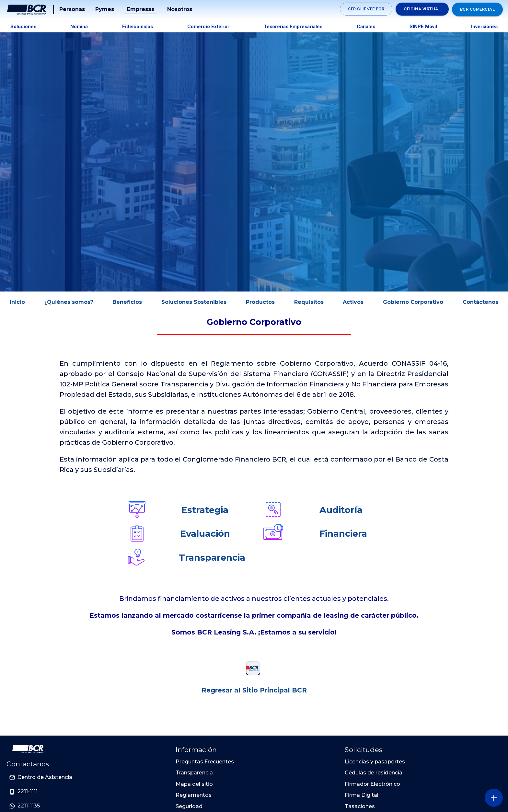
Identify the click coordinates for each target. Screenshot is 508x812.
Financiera (343, 534)
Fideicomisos (138, 27)
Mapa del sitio (194, 784)
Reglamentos (194, 795)
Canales (366, 27)
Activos (353, 302)
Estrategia (205, 510)
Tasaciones (360, 806)
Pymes (105, 9)
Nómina (79, 27)
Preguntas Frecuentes (205, 762)
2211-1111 (28, 791)
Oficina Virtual (422, 9)
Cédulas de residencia (374, 773)
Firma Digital (362, 795)
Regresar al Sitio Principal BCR (254, 690)
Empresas (141, 9)
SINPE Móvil (423, 27)
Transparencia (212, 558)
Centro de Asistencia (45, 777)
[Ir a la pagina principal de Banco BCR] (28, 749)
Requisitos (309, 302)
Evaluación (205, 534)
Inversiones (484, 27)
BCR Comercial (477, 9)
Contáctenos (480, 302)
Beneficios (127, 302)
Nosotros (180, 9)
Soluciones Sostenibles (194, 302)
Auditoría (341, 510)
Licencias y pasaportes (375, 762)
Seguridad (189, 806)
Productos (260, 302)
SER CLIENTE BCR (366, 9)
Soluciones (23, 27)
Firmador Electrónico (372, 784)
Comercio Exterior (208, 27)
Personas (72, 9)
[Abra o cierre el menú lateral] (494, 798)
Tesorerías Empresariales (293, 27)
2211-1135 (29, 806)
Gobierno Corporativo (413, 302)
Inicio (17, 302)
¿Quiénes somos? (69, 302)
